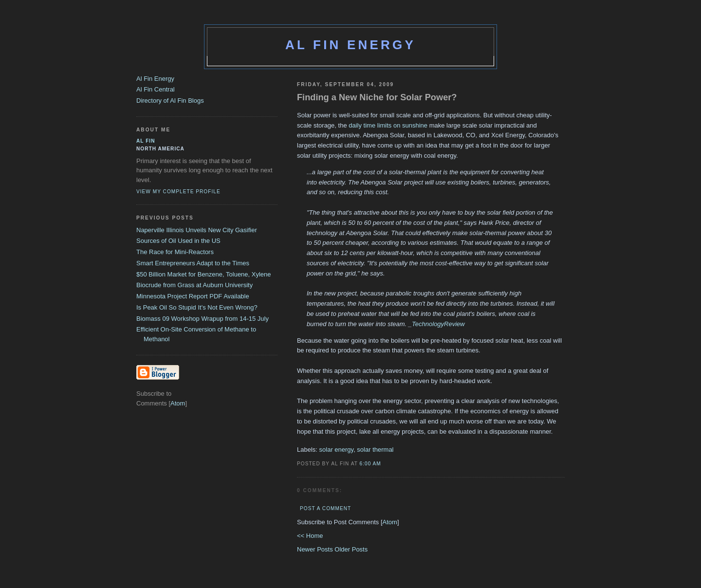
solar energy (337, 450)
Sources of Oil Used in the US (178, 241)
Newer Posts (316, 549)
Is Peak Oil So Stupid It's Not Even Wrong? (197, 307)
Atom (390, 522)
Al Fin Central (156, 89)
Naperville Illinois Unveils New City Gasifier (197, 230)
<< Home (310, 536)
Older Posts (351, 549)
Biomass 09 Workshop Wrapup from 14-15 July (203, 319)
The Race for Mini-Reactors (175, 252)
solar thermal (375, 450)
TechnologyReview (438, 324)
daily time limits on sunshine (388, 125)
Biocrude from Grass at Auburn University (194, 285)
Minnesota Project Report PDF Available (193, 296)
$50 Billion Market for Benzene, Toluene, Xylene (204, 274)
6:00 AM (370, 464)
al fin (146, 141)
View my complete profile (178, 192)
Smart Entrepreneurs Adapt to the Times (193, 263)
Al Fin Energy (350, 45)
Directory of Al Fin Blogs (170, 101)
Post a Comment (325, 508)
